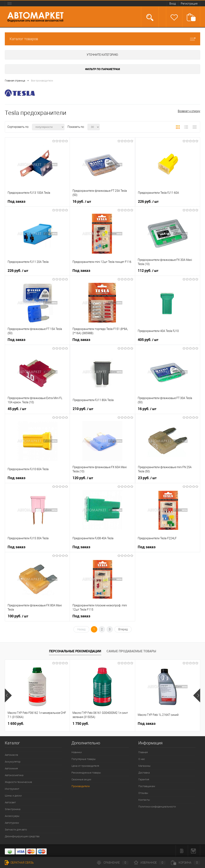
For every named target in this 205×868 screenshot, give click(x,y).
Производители (81, 786)
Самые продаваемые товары (131, 651)
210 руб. (83, 409)
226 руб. (148, 202)
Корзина (186, 863)
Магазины (144, 766)
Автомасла (11, 755)
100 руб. (18, 616)
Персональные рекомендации (75, 651)
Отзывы (143, 793)
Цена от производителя (85, 766)
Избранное (150, 863)
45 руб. (17, 409)
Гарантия (144, 779)
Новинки (77, 752)
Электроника (13, 809)
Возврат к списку (189, 111)
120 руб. (83, 478)
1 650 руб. (16, 723)
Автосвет (10, 802)
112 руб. (148, 271)
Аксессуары (12, 816)
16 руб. (82, 202)
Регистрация (189, 4)
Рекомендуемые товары (86, 773)
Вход (173, 4)
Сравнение (113, 863)
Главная (143, 752)
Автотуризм (12, 823)
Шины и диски (13, 796)
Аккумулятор (13, 762)
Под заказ (17, 201)
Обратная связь (19, 863)
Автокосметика (14, 775)
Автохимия (11, 768)
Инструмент (12, 789)
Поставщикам (147, 786)
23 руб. (147, 478)
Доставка (144, 773)
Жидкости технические (18, 782)
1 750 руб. (81, 723)
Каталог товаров (102, 39)
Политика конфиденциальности (157, 807)
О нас (142, 759)
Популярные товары (84, 759)
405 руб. (148, 340)
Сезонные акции (81, 779)
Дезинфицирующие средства (22, 836)
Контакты (144, 800)
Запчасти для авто (16, 830)
